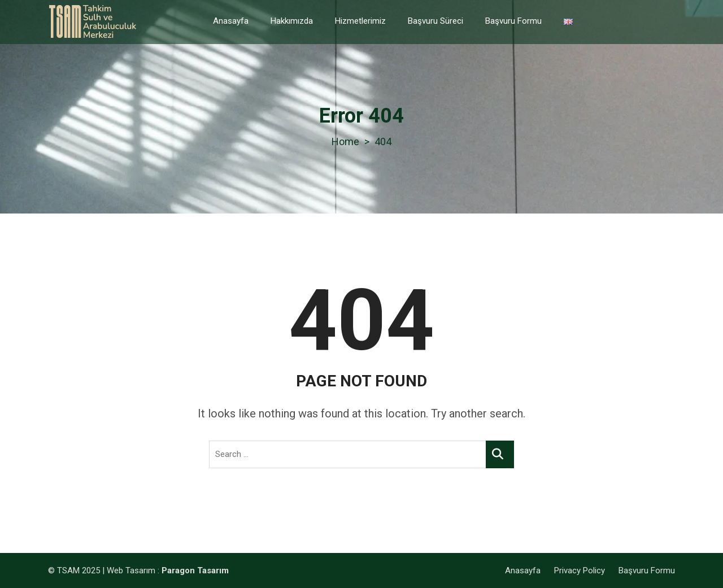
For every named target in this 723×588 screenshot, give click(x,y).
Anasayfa (231, 21)
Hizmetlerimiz (360, 21)
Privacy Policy (580, 570)
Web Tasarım (131, 570)
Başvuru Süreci (435, 21)
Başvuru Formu (513, 21)
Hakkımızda (292, 21)
